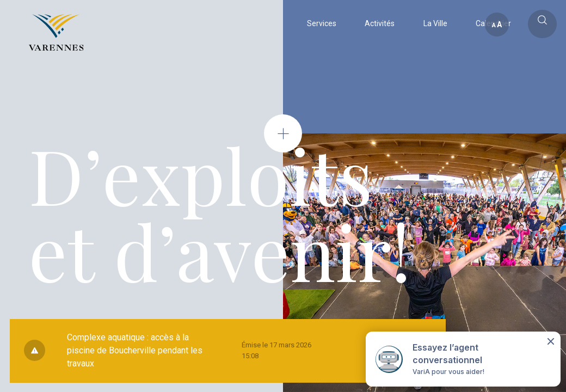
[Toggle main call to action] (542, 24)
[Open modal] (283, 133)
